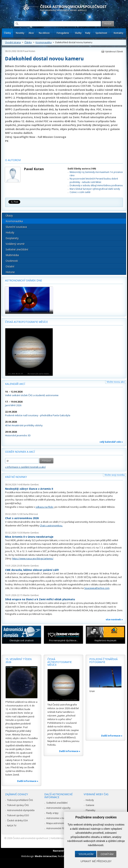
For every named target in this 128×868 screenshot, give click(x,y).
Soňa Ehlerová (30, 514)
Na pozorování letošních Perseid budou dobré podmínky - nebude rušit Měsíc (94, 180)
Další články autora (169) (82, 169)
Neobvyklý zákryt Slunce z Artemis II (29, 489)
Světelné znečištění (17, 249)
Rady (88, 33)
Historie (10, 272)
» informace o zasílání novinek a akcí (25, 467)
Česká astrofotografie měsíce (26, 322)
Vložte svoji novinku (115, 475)
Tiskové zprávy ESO (18, 815)
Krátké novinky (16, 477)
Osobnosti (12, 261)
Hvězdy (10, 232)
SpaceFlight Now (24, 137)
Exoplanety (12, 238)
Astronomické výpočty (58, 808)
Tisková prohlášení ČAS (20, 800)
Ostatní (10, 266)
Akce (31, 33)
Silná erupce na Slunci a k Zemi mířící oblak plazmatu (40, 599)
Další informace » (28, 781)
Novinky (20, 33)
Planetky (91, 810)
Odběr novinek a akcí (20, 452)
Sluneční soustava (16, 227)
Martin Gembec (31, 485)
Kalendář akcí (15, 384)
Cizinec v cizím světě (80, 192)
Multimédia (12, 255)
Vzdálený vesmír (15, 244)
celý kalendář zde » (111, 442)
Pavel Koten (29, 51)
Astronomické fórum (58, 828)
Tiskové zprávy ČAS (18, 805)
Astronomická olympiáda (21, 810)
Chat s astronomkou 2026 (22, 518)
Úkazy (9, 215)
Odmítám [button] (107, 854)
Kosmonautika (44, 42)
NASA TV (12, 826)
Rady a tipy (52, 813)
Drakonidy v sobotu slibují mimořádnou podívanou (96, 185)
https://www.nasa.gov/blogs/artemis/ (33, 558)
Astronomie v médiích (58, 818)
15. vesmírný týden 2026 (19, 661)
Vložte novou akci (116, 382)
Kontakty (119, 33)
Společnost (101, 33)
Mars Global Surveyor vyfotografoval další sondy (95, 189)
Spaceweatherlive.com (97, 588)
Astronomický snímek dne (24, 280)
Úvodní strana (13, 42)
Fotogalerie (63, 33)
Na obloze (44, 33)
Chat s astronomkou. (51, 525)
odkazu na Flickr (44, 507)
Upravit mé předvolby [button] (96, 861)
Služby (78, 33)
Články (7, 33)
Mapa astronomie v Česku (61, 823)
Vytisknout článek (114, 52)
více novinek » (114, 619)
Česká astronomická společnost (30, 838)
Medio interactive (46, 856)
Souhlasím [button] (86, 854)
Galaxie (90, 805)
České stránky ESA (17, 820)
